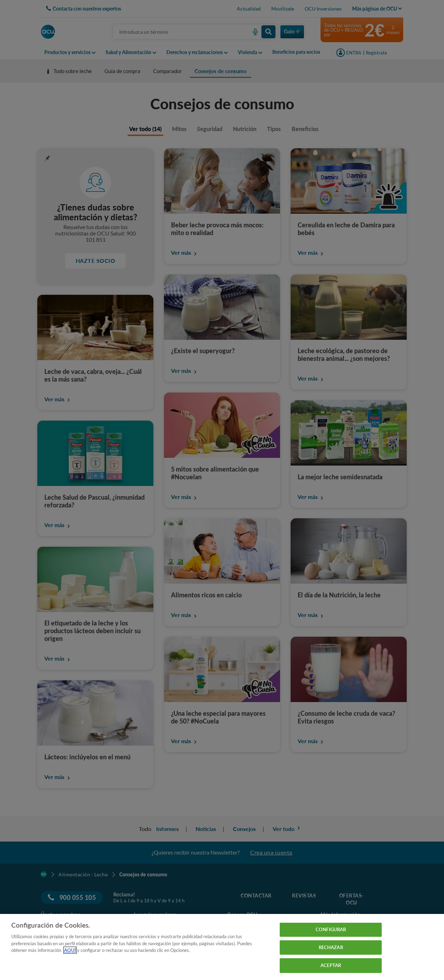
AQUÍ (70, 950)
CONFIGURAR (331, 929)
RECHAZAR (331, 947)
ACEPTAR (331, 965)
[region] (222, 947)
